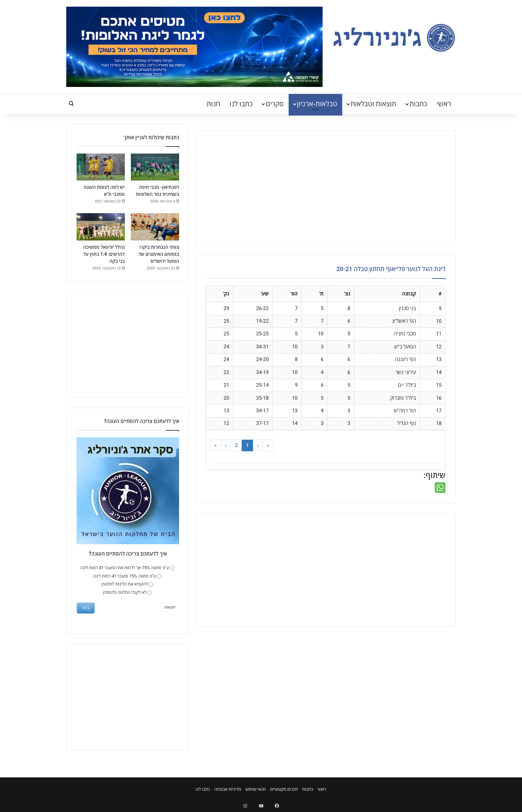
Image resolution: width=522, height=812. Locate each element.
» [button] (216, 445)
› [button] (226, 445)
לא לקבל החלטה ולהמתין (128, 592)
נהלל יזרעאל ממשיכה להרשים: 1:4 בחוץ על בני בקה (104, 254)
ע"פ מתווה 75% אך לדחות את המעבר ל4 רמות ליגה (128, 568)
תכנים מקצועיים (284, 789)
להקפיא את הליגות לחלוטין (127, 584)
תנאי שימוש (256, 789)
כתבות (418, 104)
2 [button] (236, 445)
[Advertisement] (326, 188)
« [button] (268, 445)
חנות (214, 104)
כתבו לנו (241, 104)
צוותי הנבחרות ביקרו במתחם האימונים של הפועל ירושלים (159, 254)
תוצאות (170, 608)
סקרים (275, 104)
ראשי (444, 104)
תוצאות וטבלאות (373, 104)
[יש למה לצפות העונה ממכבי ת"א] (101, 167)
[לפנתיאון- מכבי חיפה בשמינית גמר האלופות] (155, 167)
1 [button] (248, 445)
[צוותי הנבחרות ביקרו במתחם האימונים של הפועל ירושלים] (155, 227)
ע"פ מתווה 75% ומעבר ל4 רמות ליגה (127, 576)
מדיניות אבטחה (228, 789)
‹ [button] (258, 445)
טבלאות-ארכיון (317, 104)
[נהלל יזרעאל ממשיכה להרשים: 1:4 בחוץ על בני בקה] (101, 227)
